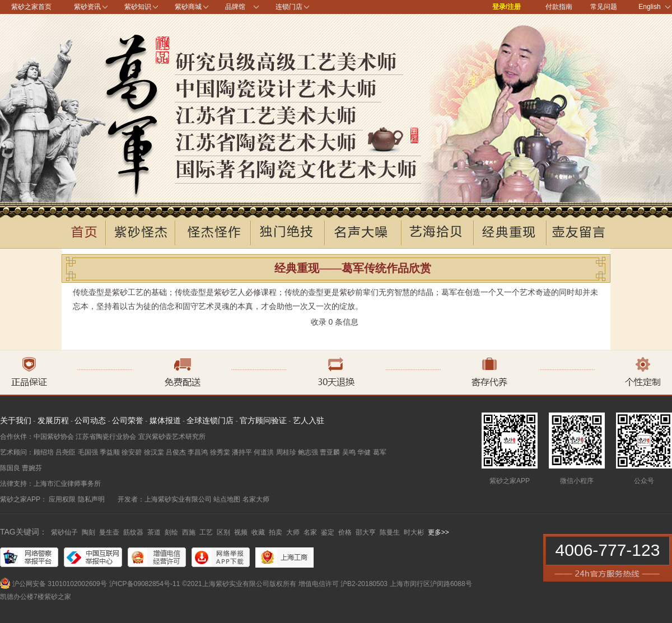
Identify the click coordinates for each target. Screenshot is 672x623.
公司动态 (90, 420)
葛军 (380, 452)
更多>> (438, 532)
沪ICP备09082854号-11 (145, 584)
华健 (364, 452)
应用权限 (62, 499)
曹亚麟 (330, 452)
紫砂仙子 (64, 532)
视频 (241, 532)
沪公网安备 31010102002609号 (60, 584)
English (654, 7)
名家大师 (256, 499)
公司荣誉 (128, 420)
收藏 (258, 532)
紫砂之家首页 (31, 7)
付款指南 (559, 7)
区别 (223, 532)
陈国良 (10, 468)
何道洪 (264, 452)
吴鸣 (349, 452)
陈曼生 (390, 532)
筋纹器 (133, 532)
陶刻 (88, 532)
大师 (293, 532)
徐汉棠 (154, 452)
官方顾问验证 (263, 420)
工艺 (206, 532)
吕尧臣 (66, 452)
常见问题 (604, 7)
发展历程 (53, 420)
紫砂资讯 (87, 7)
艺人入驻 (309, 420)
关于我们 (16, 420)
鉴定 (328, 532)
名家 (310, 532)
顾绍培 (44, 452)
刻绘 (171, 532)
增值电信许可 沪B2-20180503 (343, 584)
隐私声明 (91, 499)
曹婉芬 (32, 468)
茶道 (154, 532)
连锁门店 (289, 7)
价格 (345, 532)
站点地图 (227, 499)
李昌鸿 (198, 452)
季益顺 (110, 452)
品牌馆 (235, 7)
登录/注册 (507, 7)
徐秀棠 (220, 452)
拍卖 (276, 532)
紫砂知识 (138, 7)
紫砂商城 (188, 7)
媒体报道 (165, 420)
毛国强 (88, 452)
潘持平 (242, 452)
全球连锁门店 (210, 420)
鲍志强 (308, 452)
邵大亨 (366, 532)
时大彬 (414, 532)
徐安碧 (132, 452)
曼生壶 (109, 532)
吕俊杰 (176, 452)
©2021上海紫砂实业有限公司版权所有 (239, 584)
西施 (189, 532)
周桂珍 (286, 452)
